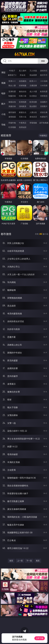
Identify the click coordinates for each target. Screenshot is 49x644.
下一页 (29, 561)
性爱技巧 (44, 117)
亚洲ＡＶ (12, 81)
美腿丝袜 (12, 106)
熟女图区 (33, 106)
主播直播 (33, 85)
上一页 (20, 561)
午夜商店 (23, 123)
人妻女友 (33, 112)
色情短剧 (23, 127)
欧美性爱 (44, 91)
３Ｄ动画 (44, 81)
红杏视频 (12, 127)
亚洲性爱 (12, 91)
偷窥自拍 (12, 102)
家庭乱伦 (23, 112)
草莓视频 (33, 123)
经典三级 (23, 96)
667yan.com (24, 54)
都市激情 (12, 112)
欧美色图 (33, 102)
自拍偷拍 (23, 81)
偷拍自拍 (23, 91)
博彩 (3, 72)
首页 (11, 561)
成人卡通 (33, 91)
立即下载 (40, 638)
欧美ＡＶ (33, 81)
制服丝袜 (12, 96)
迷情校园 (12, 117)
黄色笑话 (33, 117)
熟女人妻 (12, 85)
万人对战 (33, 71)
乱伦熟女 (33, 96)
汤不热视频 (44, 123)
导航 (3, 125)
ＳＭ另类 (44, 85)
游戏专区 (44, 71)
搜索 (43, 61)
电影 (3, 93)
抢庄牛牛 (44, 75)
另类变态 (44, 96)
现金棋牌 (33, 75)
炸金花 (23, 75)
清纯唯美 (23, 106)
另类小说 (23, 117)
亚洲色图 (23, 102)
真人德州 (23, 71)
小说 (3, 114)
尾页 (38, 561)
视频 (3, 83)
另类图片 (44, 106)
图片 (3, 104)
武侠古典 (44, 112)
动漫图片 (44, 102)
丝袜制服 (23, 85)
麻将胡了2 (12, 75)
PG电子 (12, 71)
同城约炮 (12, 123)
